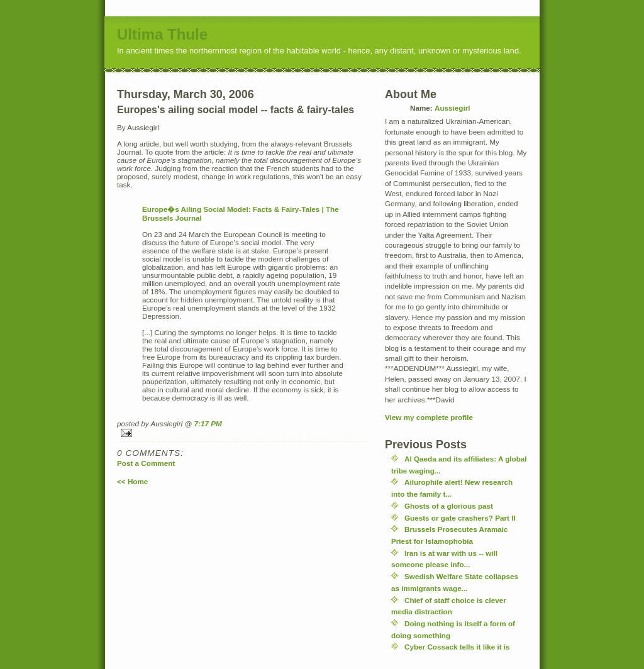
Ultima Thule (162, 34)
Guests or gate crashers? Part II (460, 518)
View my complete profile (429, 417)
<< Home (132, 481)
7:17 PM (208, 423)
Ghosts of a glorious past (449, 506)
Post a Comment (146, 463)
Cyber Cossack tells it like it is (457, 647)
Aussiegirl (452, 108)
